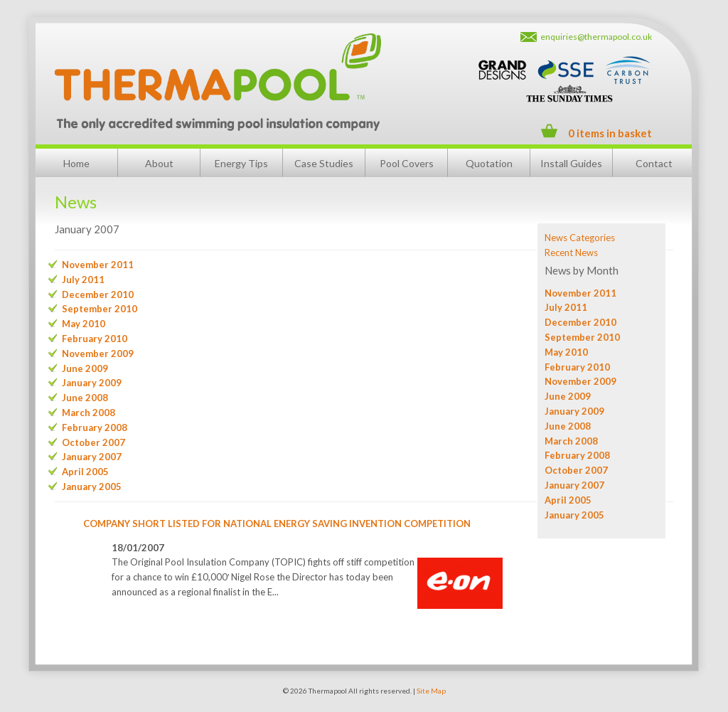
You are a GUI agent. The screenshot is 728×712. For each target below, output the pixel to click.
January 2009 (574, 411)
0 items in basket (610, 133)
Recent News (571, 253)
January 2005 (574, 515)
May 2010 (566, 352)
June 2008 (568, 426)
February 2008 (577, 455)
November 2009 (580, 381)
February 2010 (577, 367)
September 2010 (582, 337)
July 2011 (566, 307)
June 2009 (568, 396)
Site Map (431, 691)
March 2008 (571, 441)
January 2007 (574, 485)
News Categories (580, 238)
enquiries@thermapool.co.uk (596, 37)
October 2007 (576, 470)
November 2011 (580, 293)
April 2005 (568, 500)
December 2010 (580, 322)
